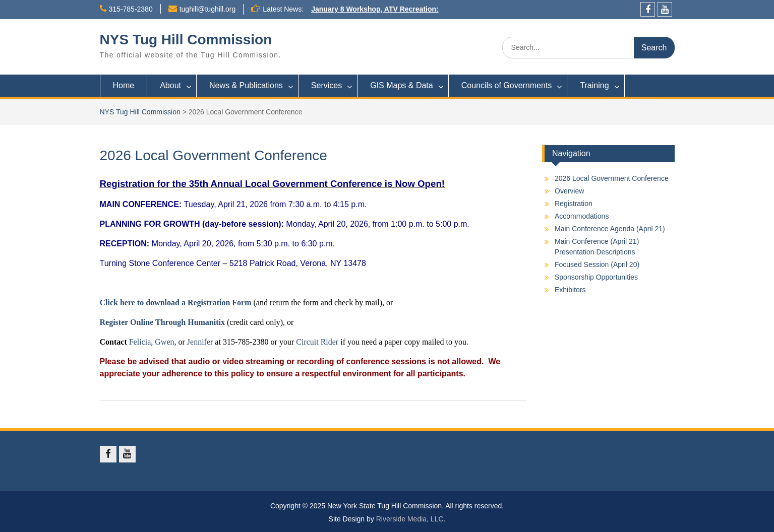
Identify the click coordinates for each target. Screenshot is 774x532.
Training (594, 85)
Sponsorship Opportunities (596, 277)
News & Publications (246, 85)
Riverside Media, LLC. (411, 519)
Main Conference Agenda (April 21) (610, 229)
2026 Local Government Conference (612, 178)
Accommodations (582, 216)
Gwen (164, 342)
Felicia (140, 342)
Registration (574, 204)
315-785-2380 (131, 9)
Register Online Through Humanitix (162, 322)
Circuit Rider (317, 342)
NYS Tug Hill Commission (186, 40)
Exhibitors (570, 290)
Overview (569, 191)
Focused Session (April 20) (597, 264)
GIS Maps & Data (402, 85)
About (170, 85)
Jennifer (200, 342)
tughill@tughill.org (208, 9)
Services (326, 85)
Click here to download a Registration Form (176, 303)
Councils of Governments (507, 85)
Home (124, 85)
